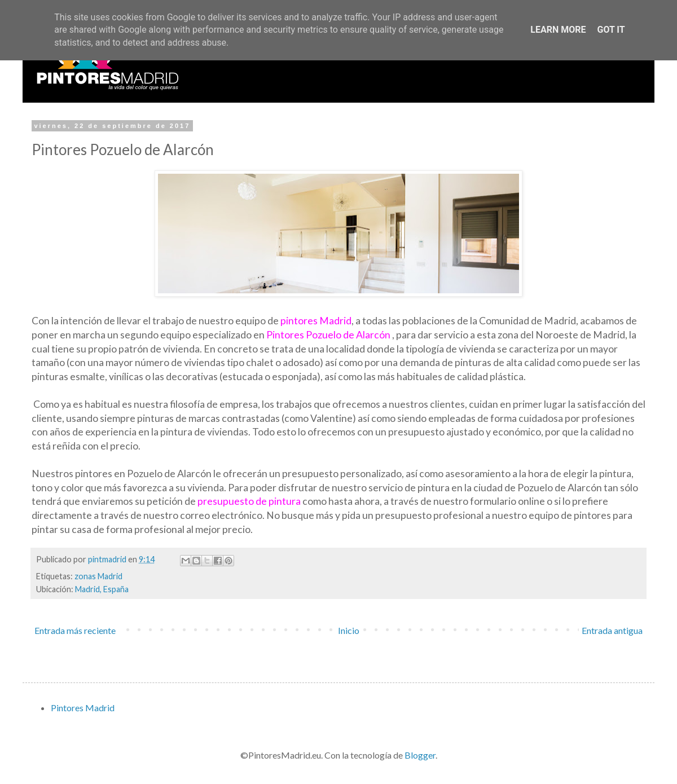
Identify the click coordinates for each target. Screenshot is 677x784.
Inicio (349, 630)
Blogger (420, 755)
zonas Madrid (98, 576)
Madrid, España (102, 589)
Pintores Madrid (83, 708)
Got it (611, 30)
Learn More (558, 30)
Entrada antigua (612, 630)
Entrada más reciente (75, 630)
